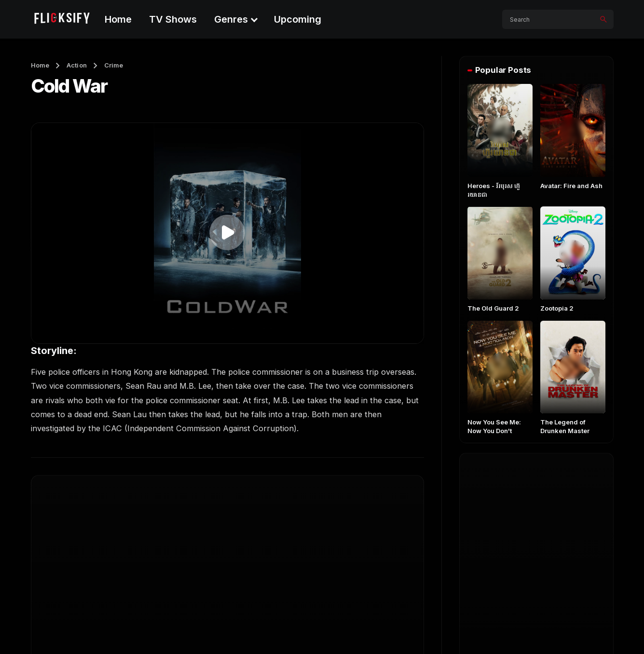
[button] (227, 232)
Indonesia (493, 545)
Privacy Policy (536, 631)
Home (118, 19)
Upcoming (298, 19)
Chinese (562, 518)
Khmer (560, 491)
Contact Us (476, 631)
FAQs (433, 631)
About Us (392, 631)
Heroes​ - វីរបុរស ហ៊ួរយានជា (494, 190)
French (561, 545)
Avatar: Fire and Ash (571, 186)
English (488, 491)
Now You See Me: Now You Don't (494, 426)
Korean (488, 518)
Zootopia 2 (557, 308)
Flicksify (75, 631)
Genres (231, 19)
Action (77, 65)
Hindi (557, 572)
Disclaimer (595, 631)
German (490, 572)
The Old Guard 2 (493, 308)
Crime (114, 65)
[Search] (603, 19)
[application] (227, 233)
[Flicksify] (61, 19)
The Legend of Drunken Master (565, 426)
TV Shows (173, 19)
